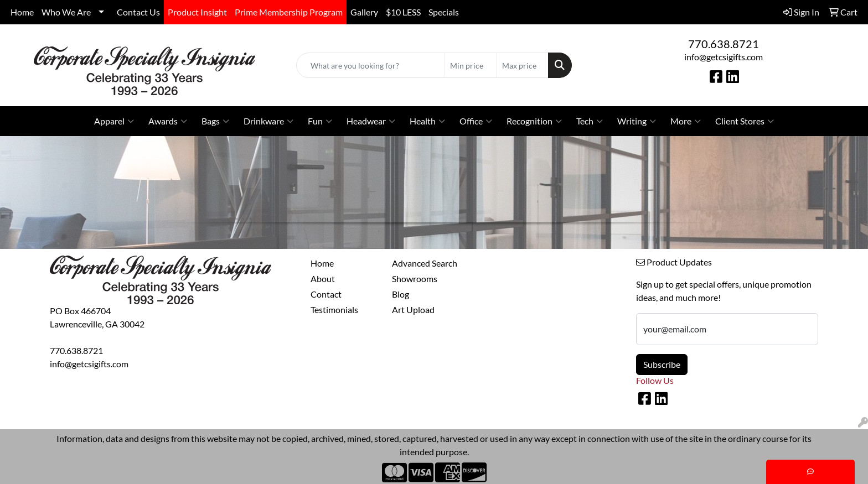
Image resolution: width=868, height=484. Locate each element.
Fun (320, 121)
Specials (444, 12)
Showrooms (415, 279)
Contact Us (138, 12)
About (323, 279)
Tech (590, 121)
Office (476, 121)
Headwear (371, 121)
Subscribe (662, 364)
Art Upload (413, 309)
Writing (637, 121)
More (686, 121)
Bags (215, 121)
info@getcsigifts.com (724, 57)
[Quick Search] (371, 65)
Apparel (114, 121)
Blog (401, 294)
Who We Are (66, 12)
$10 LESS (403, 12)
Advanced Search (425, 263)
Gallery (364, 12)
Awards (168, 121)
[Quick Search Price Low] (470, 65)
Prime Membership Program (289, 12)
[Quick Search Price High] (522, 65)
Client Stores (745, 121)
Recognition (534, 121)
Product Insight (197, 12)
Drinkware (268, 121)
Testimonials (334, 309)
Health (427, 121)
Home (22, 12)
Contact (326, 294)
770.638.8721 (724, 44)
